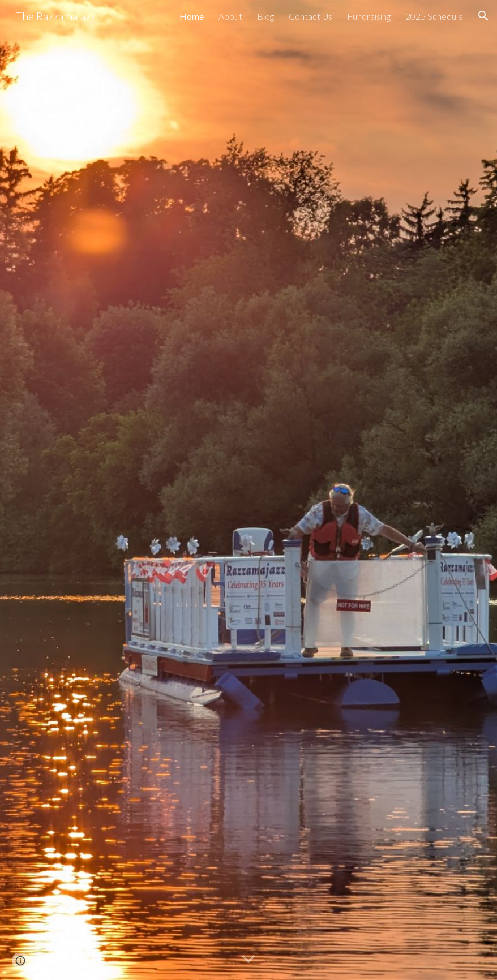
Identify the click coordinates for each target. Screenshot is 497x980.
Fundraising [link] (369, 16)
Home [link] (192, 16)
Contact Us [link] (310, 16)
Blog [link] (265, 16)
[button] (483, 16)
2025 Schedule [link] (434, 16)
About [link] (230, 16)
